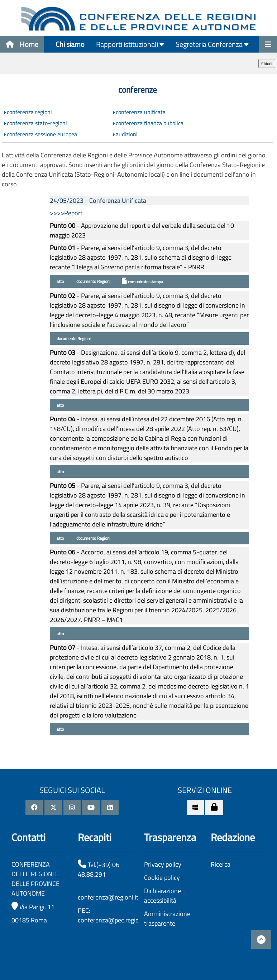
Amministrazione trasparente (167, 918)
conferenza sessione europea (42, 134)
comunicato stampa (142, 281)
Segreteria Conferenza (212, 44)
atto (60, 281)
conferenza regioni (29, 112)
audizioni (127, 134)
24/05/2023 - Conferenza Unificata (98, 200)
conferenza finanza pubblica (150, 123)
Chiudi (267, 63)
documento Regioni (93, 281)
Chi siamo (70, 44)
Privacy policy (163, 864)
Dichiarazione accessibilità (163, 896)
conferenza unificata (141, 112)
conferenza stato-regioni (37, 123)
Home (22, 44)
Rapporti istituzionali (130, 44)
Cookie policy (162, 878)
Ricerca (221, 864)
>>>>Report (66, 213)
